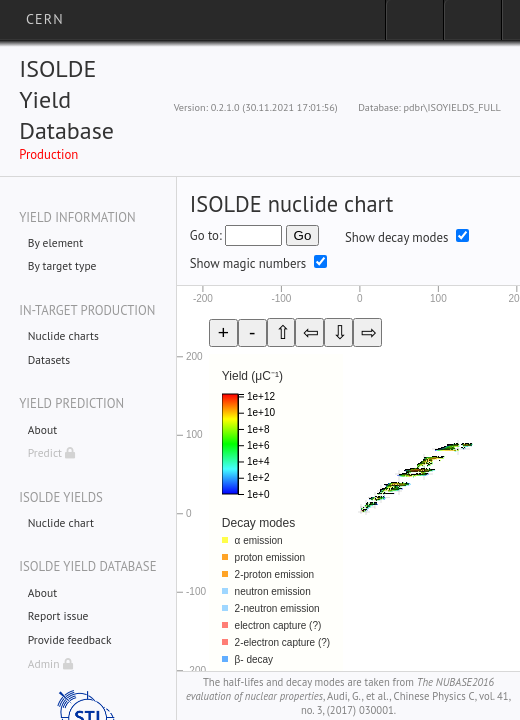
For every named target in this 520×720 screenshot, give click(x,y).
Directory (472, 26)
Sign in (414, 26)
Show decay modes (396, 237)
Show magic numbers (248, 263)
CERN (45, 19)
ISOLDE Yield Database (66, 99)
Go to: (206, 235)
